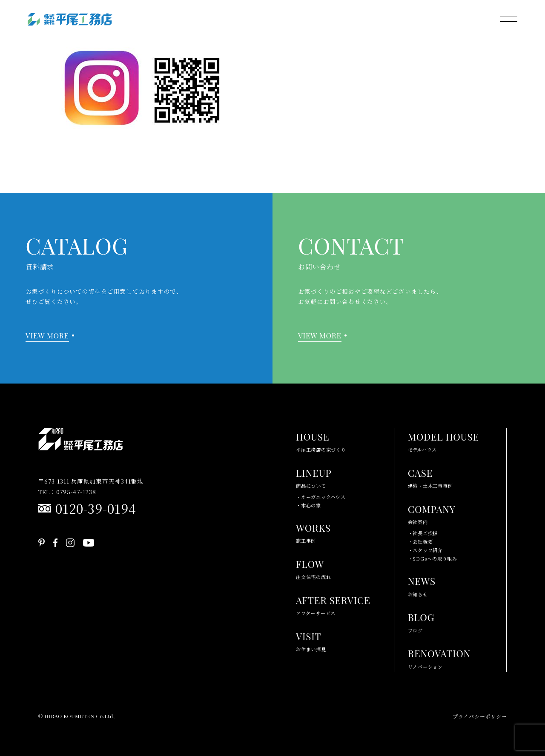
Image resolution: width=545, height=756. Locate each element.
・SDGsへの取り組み (433, 558)
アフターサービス (333, 604)
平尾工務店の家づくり (321, 441)
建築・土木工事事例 (430, 477)
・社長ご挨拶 (423, 533)
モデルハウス (443, 441)
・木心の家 (308, 505)
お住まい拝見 (311, 640)
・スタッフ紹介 (425, 550)
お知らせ (422, 585)
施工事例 (313, 532)
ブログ (421, 621)
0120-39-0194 (96, 508)
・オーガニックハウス (321, 497)
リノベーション (439, 657)
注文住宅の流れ (313, 568)
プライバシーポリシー (480, 716)
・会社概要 (420, 541)
